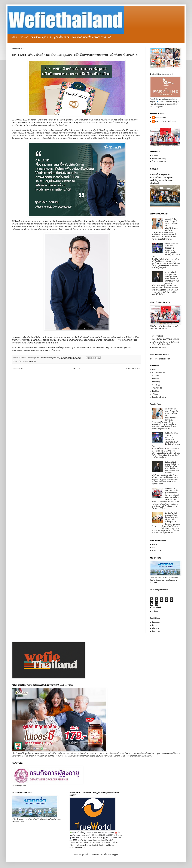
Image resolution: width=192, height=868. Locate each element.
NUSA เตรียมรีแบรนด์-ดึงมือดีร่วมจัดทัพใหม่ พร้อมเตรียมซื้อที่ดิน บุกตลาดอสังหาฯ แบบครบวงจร (172, 278)
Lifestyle (156, 379)
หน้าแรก (76, 369)
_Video (155, 394)
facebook (156, 622)
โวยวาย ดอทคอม (159, 161)
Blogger (115, 855)
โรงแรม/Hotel (158, 388)
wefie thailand (161, 117)
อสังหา (20, 361)
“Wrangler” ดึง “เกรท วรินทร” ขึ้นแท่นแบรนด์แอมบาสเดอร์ (172, 222)
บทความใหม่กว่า (19, 369)
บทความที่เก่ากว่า (133, 369)
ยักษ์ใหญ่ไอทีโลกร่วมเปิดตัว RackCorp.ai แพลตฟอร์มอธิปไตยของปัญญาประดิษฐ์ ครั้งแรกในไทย (166, 250)
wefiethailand (158, 336)
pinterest (156, 628)
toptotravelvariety (159, 158)
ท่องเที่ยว (156, 376)
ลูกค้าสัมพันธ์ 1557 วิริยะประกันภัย (165, 339)
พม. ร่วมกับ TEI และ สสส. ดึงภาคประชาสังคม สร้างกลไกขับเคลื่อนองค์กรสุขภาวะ (172, 517)
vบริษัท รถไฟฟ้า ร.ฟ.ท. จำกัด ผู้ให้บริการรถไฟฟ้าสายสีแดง (165, 343)
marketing (33, 361)
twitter (155, 625)
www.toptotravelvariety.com (166, 121)
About (155, 548)
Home (155, 370)
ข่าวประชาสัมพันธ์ (159, 373)
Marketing (156, 382)
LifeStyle (156, 391)
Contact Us (157, 551)
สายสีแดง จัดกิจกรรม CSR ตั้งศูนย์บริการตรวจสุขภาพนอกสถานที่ (172, 492)
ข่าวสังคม (156, 385)
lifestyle (26, 361)
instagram (156, 631)
